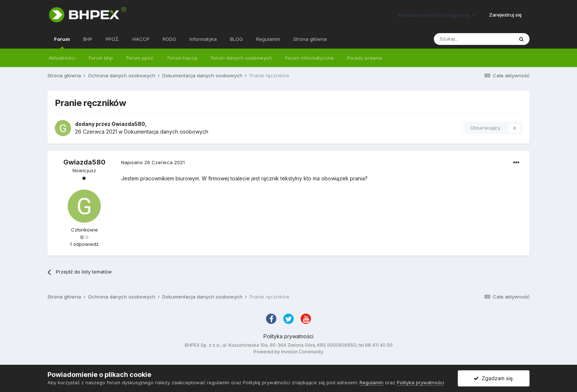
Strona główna (310, 39)
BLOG (236, 39)
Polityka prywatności (288, 336)
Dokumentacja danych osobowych (166, 132)
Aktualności (62, 58)
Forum (62, 42)
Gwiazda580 (128, 124)
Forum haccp (183, 58)
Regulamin (268, 39)
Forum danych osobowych (241, 58)
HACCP (141, 39)
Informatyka (203, 39)
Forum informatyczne (309, 58)
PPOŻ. (112, 39)
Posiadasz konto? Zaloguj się (436, 15)
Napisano (153, 162)
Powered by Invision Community (288, 352)
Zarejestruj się (505, 15)
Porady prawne (365, 58)
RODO (169, 39)
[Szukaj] (474, 39)
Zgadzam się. (494, 378)
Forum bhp (101, 58)
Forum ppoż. (140, 58)
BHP (88, 39)
